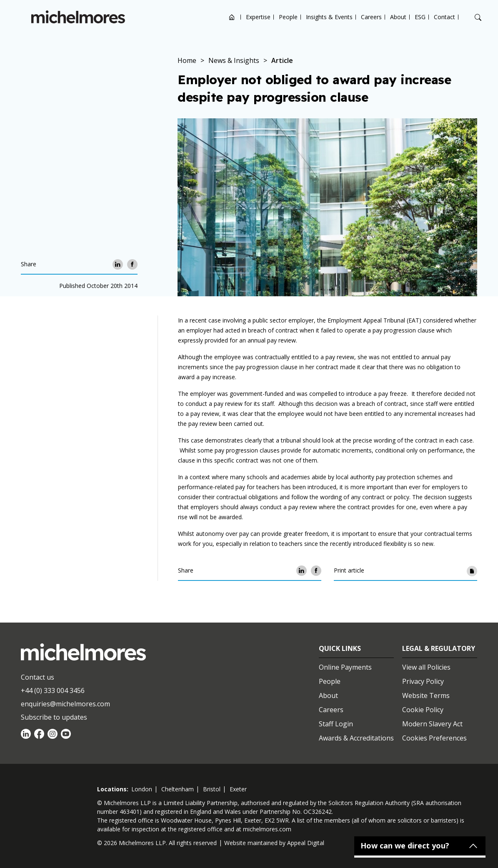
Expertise (258, 17)
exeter (238, 789)
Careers (371, 17)
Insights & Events (329, 17)
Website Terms (426, 695)
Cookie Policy (423, 710)
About (398, 17)
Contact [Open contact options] (444, 17)
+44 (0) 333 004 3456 (53, 690)
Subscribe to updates (54, 717)
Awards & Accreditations (356, 738)
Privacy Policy (423, 681)
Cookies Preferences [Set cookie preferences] (434, 738)
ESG (420, 17)
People (288, 17)
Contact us (38, 677)
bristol (212, 789)
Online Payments (345, 667)
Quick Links (340, 648)
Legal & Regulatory (439, 648)
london (142, 789)
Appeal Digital (306, 843)
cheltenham (178, 789)
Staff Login (336, 724)
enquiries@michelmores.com (65, 704)
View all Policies (426, 667)
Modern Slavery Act (432, 724)
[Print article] (472, 571)
